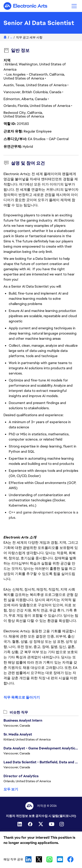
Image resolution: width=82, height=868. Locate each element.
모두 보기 (11, 789)
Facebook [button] (70, 859)
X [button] (39, 859)
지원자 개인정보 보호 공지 (24, 816)
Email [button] (60, 859)
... (11, 37)
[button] (74, 6)
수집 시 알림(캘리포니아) (59, 816)
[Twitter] (41, 824)
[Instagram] (62, 824)
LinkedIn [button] (28, 859)
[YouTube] (52, 824)
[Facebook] (31, 824)
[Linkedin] (20, 824)
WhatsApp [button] (49, 859)
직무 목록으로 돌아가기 (22, 697)
